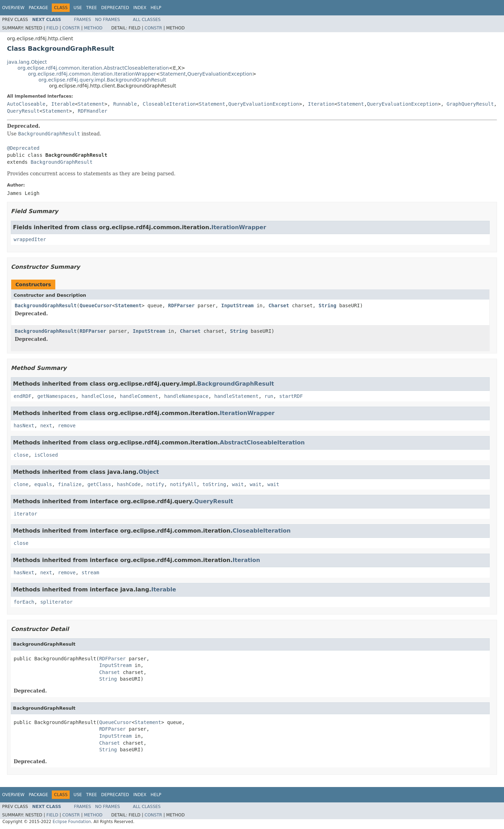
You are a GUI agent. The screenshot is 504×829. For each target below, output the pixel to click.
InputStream (237, 305)
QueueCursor (96, 305)
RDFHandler (92, 111)
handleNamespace (186, 396)
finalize (69, 484)
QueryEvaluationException (220, 74)
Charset (279, 305)
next (46, 426)
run (269, 396)
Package (38, 8)
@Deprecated (23, 148)
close (21, 455)
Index (140, 8)
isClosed (46, 455)
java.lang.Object (27, 62)
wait (238, 484)
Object (149, 472)
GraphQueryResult (470, 104)
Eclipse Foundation (72, 822)
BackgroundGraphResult (61, 162)
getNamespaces (56, 396)
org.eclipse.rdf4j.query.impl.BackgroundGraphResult (102, 80)
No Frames (108, 20)
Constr (71, 28)
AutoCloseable (26, 104)
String (327, 305)
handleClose (98, 396)
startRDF (291, 396)
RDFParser (181, 305)
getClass (99, 484)
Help (156, 8)
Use (78, 8)
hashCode (129, 484)
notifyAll (183, 484)
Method (93, 28)
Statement (173, 74)
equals (43, 484)
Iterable (63, 104)
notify (155, 484)
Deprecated (115, 8)
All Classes (147, 20)
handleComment (139, 396)
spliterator (57, 602)
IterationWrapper (239, 227)
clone (21, 484)
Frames (82, 20)
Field (52, 28)
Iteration (321, 104)
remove (67, 426)
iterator (25, 514)
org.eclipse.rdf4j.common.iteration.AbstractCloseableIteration (93, 68)
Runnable (125, 104)
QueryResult (23, 111)
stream (90, 572)
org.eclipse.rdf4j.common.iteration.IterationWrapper (92, 74)
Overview (13, 8)
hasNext (24, 426)
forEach (24, 602)
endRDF (23, 396)
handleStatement (236, 396)
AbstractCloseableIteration (262, 442)
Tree (92, 8)
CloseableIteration (169, 104)
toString (214, 484)
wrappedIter (30, 239)
